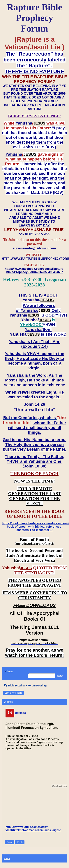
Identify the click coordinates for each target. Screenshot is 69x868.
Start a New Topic (13, 693)
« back (7, 858)
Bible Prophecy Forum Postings (25, 686)
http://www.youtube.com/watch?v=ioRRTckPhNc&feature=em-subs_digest (33, 828)
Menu (8, 671)
